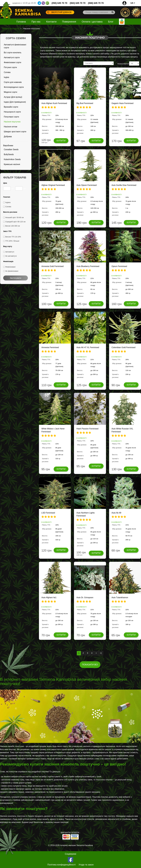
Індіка (6, 77)
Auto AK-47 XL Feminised (88, 347)
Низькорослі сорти (12, 112)
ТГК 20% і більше (12, 241)
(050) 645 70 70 (59, 3)
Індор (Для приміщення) (15, 102)
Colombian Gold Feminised (123, 347)
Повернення (69, 22)
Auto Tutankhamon (120, 597)
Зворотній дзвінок (59, 12)
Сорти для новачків (13, 82)
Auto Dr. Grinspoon (85, 597)
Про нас (36, 22)
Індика (8, 202)
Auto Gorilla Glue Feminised (124, 185)
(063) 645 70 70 (78, 3)
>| (101, 653)
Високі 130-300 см (13, 226)
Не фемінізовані (12, 271)
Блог (111, 22)
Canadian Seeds (11, 149)
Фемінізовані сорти (12, 62)
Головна (21, 22)
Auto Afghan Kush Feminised (54, 103)
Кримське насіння (12, 164)
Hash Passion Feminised (87, 429)
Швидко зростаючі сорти (15, 132)
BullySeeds (9, 154)
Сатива (7, 72)
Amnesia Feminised (50, 347)
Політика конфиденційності (61, 865)
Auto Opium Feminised (87, 185)
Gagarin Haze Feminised (123, 103)
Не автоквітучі (11, 256)
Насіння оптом (10, 127)
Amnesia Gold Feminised (53, 266)
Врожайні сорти (11, 107)
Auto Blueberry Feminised (88, 266)
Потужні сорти (10, 67)
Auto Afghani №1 (49, 597)
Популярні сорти (11, 117)
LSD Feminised (48, 513)
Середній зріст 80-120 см (15, 222)
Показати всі (90, 665)
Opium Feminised (119, 266)
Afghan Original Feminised (53, 185)
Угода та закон (86, 865)
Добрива (8, 137)
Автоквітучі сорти (12, 57)
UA (133, 3)
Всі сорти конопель (13, 53)
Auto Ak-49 (116, 513)
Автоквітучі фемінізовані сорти (15, 46)
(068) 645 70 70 (96, 3)
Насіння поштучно (12, 122)
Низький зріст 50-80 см (14, 217)
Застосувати (16, 278)
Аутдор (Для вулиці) (13, 97)
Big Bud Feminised (85, 103)
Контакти (51, 22)
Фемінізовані (10, 267)
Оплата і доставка (92, 22)
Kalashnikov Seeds (12, 159)
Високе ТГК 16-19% (13, 237)
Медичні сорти (10, 92)
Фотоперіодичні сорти (14, 87)
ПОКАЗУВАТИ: (123, 64)
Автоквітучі (10, 252)
